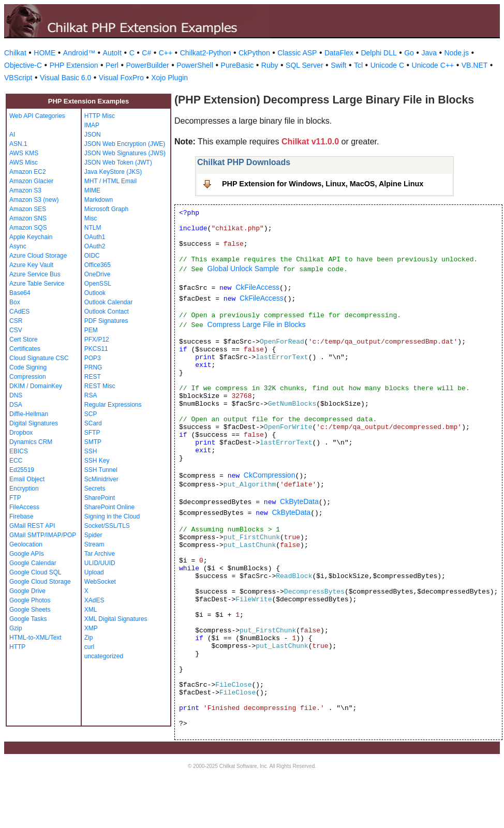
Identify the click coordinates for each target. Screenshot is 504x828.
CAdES (19, 312)
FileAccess (24, 507)
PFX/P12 (97, 339)
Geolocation (26, 544)
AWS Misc (24, 162)
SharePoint (100, 498)
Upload (94, 572)
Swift (338, 65)
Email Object (27, 479)
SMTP (93, 442)
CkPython (254, 53)
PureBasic (238, 65)
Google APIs (27, 554)
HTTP (17, 647)
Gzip (16, 628)
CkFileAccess (257, 287)
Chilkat (15, 53)
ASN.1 (18, 144)
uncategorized (104, 656)
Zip (89, 638)
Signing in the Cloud (112, 516)
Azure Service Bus (35, 274)
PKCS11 (96, 349)
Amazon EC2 (28, 172)
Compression (28, 377)
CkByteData (299, 501)
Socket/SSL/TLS (107, 526)
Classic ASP (297, 53)
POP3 (93, 358)
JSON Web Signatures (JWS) (125, 153)
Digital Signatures (34, 423)
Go (409, 53)
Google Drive (27, 591)
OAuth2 (95, 246)
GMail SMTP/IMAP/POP (43, 535)
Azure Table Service (37, 284)
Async (18, 246)
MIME (92, 190)
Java (429, 53)
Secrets (95, 489)
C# (146, 53)
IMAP (92, 125)
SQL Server (305, 65)
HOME (45, 53)
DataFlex (339, 53)
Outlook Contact (107, 312)
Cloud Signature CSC (39, 358)
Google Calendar (33, 563)
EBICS (19, 451)
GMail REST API (32, 526)
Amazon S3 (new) (34, 200)
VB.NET (475, 65)
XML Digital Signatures (116, 619)
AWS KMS (24, 153)
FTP (15, 498)
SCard (93, 423)
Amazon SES (28, 209)
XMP (91, 628)
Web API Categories (37, 116)
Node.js (457, 53)
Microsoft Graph (106, 209)
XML (91, 610)
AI (12, 135)
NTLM (93, 228)
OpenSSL (98, 284)
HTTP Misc (100, 116)
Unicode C (387, 65)
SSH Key (97, 461)
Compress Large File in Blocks (257, 324)
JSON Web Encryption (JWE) (125, 144)
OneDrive (98, 274)
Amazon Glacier (31, 181)
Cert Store (24, 339)
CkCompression (270, 475)
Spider (93, 535)
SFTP (92, 433)
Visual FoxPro (121, 78)
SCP (91, 414)
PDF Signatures (106, 321)
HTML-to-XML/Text (35, 638)
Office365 (98, 265)
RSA (91, 395)
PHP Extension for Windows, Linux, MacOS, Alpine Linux (323, 184)
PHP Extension (74, 65)
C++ (166, 53)
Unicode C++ (433, 65)
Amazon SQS (28, 228)
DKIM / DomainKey (36, 386)
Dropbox (21, 433)
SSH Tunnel (101, 470)
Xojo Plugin (169, 78)
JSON (93, 135)
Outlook (95, 293)
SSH (91, 451)
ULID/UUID (100, 563)
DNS (16, 395)
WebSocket (100, 582)
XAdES (94, 600)
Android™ (79, 53)
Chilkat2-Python (206, 53)
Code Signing (28, 367)
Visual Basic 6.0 (65, 78)
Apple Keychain (31, 237)
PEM (91, 330)
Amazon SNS (28, 218)
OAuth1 (95, 237)
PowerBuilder (147, 65)
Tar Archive (100, 554)
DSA (16, 405)
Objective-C (23, 65)
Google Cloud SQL (35, 572)
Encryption (24, 489)
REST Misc (100, 386)
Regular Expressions (113, 405)
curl (89, 647)
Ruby (270, 65)
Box (15, 302)
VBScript (18, 78)
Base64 (20, 293)
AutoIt (113, 53)
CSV (16, 330)
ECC (16, 461)
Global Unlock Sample (243, 269)
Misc (91, 218)
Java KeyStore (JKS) (113, 172)
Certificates (25, 349)
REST (93, 377)
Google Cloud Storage (40, 582)
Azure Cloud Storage (38, 256)
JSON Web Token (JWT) (118, 162)
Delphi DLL (379, 53)
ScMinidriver (101, 479)
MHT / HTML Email (110, 181)
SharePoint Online (109, 507)
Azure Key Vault (31, 265)
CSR (16, 321)
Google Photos (30, 600)
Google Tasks (28, 619)
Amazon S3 (25, 190)
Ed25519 (22, 470)
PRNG (93, 367)
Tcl (358, 65)
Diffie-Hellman (29, 414)
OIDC (92, 256)
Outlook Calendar (108, 302)
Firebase (21, 516)
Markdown (99, 200)
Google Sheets (30, 610)
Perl (112, 65)
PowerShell (195, 65)
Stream (94, 544)
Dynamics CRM (31, 442)
